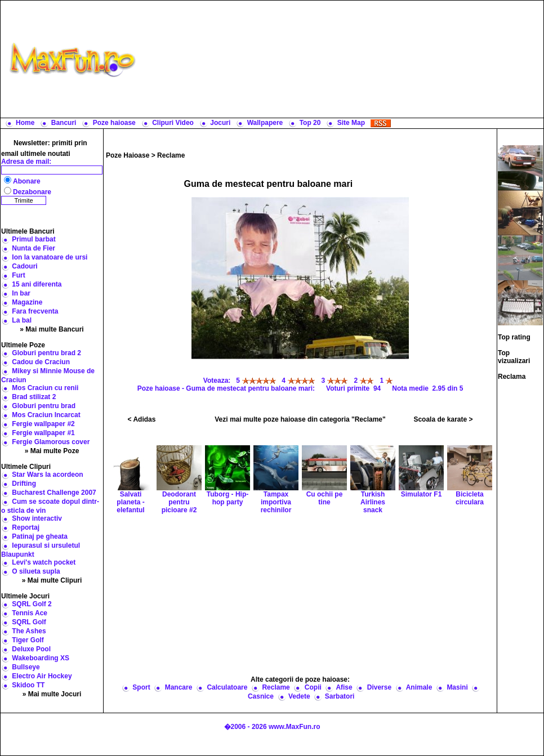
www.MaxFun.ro (295, 727)
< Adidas (142, 419)
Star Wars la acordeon (47, 475)
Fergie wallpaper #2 (43, 424)
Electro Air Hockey (42, 676)
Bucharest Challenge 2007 (54, 493)
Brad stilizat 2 (34, 397)
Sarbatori (340, 696)
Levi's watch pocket (44, 562)
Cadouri (24, 266)
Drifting (24, 484)
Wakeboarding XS (41, 658)
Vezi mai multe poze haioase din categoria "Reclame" (300, 419)
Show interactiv (37, 518)
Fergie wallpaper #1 (43, 433)
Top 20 (310, 123)
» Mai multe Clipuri (52, 580)
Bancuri (64, 123)
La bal (22, 320)
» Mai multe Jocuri (52, 694)
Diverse (379, 687)
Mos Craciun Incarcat (46, 415)
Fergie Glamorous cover (51, 442)
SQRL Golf (29, 622)
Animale (419, 687)
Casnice (261, 696)
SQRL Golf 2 (32, 604)
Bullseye (26, 667)
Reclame (171, 155)
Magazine (27, 302)
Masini (457, 687)
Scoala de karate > (443, 419)
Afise (344, 687)
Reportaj (26, 527)
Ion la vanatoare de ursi (50, 257)
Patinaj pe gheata (40, 536)
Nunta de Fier (34, 248)
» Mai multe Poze (52, 451)
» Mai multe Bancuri (52, 329)
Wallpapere (265, 123)
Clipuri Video (173, 123)
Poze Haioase (128, 155)
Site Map (351, 123)
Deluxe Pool (31, 649)
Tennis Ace (30, 613)
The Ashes (29, 631)
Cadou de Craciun (41, 362)
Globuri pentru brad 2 (46, 353)
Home (25, 123)
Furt (18, 275)
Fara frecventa (35, 311)
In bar (21, 293)
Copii (313, 687)
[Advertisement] (342, 59)
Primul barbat (34, 239)
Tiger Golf (28, 640)
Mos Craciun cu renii (45, 388)
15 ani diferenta (37, 284)
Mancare (179, 687)
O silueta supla (36, 571)
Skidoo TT (28, 685)
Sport (141, 687)
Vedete (299, 696)
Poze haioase (114, 123)
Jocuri (220, 123)
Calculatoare (227, 687)
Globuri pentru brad (44, 406)
